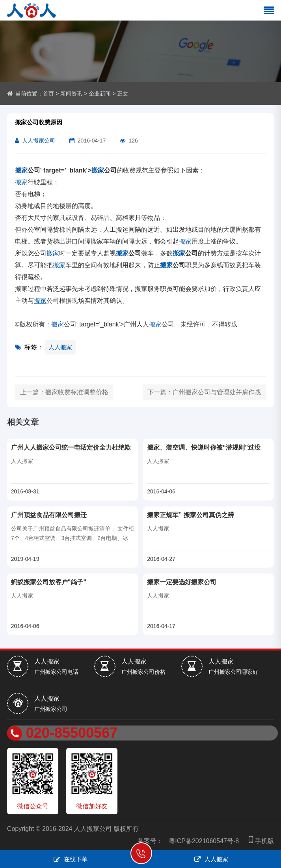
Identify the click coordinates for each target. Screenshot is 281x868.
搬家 (21, 170)
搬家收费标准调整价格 (77, 392)
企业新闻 (100, 94)
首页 (48, 94)
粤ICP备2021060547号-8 (204, 841)
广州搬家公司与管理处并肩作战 (217, 392)
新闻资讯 (71, 94)
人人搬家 (60, 347)
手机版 (259, 841)
